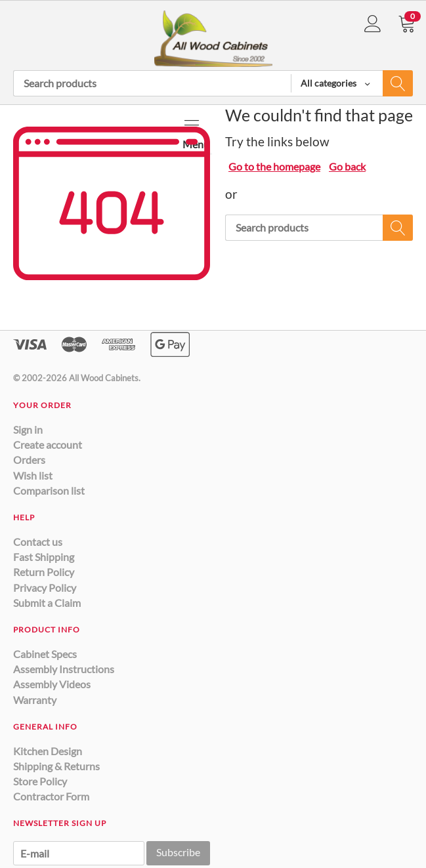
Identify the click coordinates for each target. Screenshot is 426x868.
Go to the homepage (274, 166)
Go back (347, 166)
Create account (48, 444)
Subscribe (178, 852)
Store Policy (40, 781)
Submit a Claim (47, 603)
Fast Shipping (44, 557)
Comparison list (49, 490)
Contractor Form (51, 796)
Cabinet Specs (45, 654)
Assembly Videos (52, 684)
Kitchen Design (48, 751)
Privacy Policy (45, 588)
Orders (29, 460)
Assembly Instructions (64, 669)
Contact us (38, 542)
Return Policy (44, 572)
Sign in (28, 429)
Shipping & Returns (56, 766)
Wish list (33, 475)
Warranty (35, 700)
